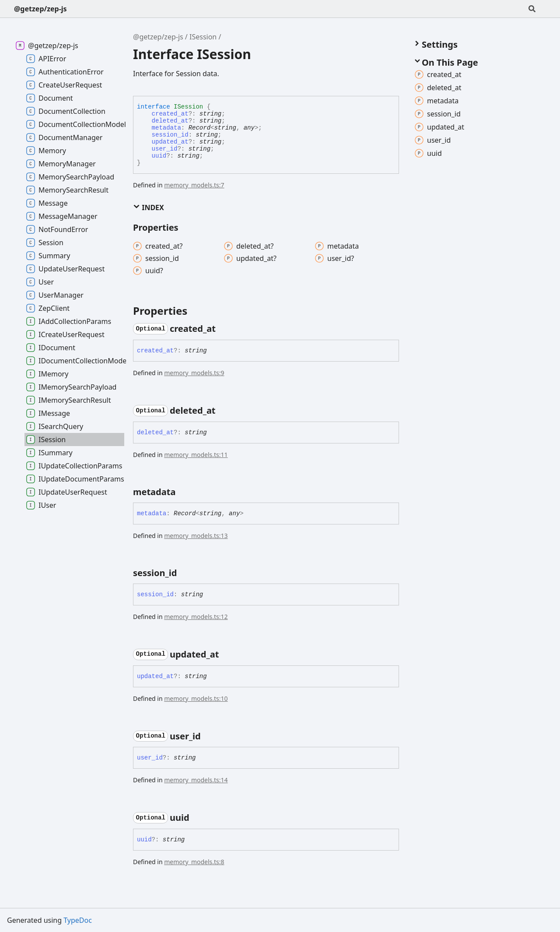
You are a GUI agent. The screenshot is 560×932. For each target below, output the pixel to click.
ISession (203, 37)
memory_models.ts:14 (196, 780)
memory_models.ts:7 (194, 185)
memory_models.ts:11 (196, 455)
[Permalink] (224, 329)
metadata (166, 128)
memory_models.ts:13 (196, 536)
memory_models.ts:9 (194, 373)
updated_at (170, 142)
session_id (170, 135)
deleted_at (170, 121)
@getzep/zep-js (40, 9)
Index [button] (149, 208)
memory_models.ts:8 (194, 862)
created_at (170, 114)
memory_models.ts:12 (196, 617)
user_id (165, 149)
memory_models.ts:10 (196, 698)
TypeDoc (78, 920)
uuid (159, 156)
